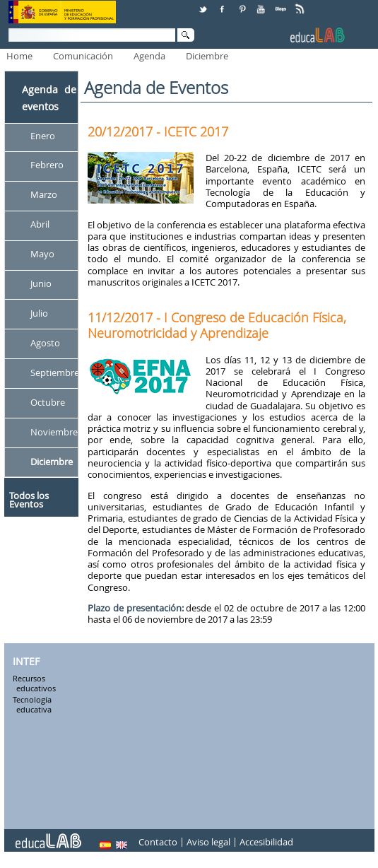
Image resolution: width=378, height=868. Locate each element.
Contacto (158, 842)
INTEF (26, 661)
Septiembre (55, 373)
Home (19, 56)
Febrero (47, 165)
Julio (39, 313)
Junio (41, 283)
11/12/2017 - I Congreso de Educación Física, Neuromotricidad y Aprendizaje (217, 325)
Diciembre (207, 56)
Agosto (45, 343)
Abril (40, 225)
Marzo (44, 195)
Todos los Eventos (29, 500)
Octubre (48, 402)
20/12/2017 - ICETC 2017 (158, 131)
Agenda (149, 56)
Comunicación (83, 56)
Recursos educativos (34, 684)
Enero (43, 136)
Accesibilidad (266, 842)
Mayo (42, 254)
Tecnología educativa (32, 705)
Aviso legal (208, 842)
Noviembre (54, 432)
